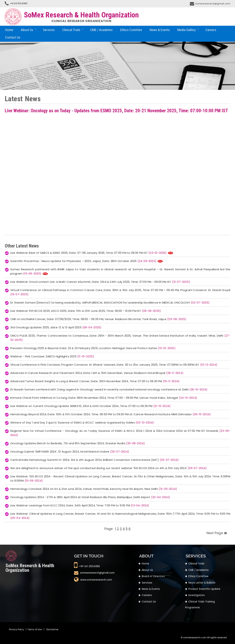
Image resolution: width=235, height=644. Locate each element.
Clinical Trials (71, 30)
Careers (211, 30)
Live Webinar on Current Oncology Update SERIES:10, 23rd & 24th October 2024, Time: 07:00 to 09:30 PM (91, 406)
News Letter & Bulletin (202, 583)
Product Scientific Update (204, 589)
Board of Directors (153, 576)
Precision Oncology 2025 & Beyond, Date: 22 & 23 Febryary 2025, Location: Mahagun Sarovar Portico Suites (93, 348)
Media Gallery (187, 30)
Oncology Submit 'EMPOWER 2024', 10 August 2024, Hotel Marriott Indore (70, 452)
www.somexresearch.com (96, 580)
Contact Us (13, 37)
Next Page (215, 533)
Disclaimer (52, 629)
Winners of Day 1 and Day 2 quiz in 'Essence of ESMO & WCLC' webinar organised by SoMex (82, 423)
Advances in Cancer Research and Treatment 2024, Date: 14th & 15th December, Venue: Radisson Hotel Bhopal (97, 373)
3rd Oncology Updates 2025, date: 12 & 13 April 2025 (56, 327)
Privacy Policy (17, 629)
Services (49, 30)
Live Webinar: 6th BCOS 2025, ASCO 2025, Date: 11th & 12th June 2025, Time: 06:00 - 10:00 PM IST (86, 311)
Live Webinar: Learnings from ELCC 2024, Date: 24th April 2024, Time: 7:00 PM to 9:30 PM (80, 505)
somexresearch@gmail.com (213, 4)
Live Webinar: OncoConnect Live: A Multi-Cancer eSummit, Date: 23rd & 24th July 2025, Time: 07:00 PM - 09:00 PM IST (100, 282)
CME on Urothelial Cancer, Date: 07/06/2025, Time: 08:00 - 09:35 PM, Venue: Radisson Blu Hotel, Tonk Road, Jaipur (98, 319)
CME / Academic (101, 30)
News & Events (160, 30)
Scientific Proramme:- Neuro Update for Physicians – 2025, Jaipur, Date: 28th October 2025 (84, 261)
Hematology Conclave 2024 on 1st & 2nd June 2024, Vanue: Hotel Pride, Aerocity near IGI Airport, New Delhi (94, 489)
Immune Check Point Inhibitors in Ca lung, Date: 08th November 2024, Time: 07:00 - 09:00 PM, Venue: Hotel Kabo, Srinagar (104, 398)
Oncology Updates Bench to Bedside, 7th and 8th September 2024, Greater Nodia (78, 443)
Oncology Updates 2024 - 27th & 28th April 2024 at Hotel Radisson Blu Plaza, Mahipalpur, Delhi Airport (90, 497)
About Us (27, 30)
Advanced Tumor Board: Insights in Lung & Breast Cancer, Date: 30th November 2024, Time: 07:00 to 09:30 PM (95, 381)
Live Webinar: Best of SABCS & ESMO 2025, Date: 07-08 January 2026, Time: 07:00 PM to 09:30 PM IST (89, 253)
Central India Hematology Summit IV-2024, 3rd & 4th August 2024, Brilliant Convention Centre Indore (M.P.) (95, 460)
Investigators (197, 595)
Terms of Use (35, 629)
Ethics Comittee (131, 30)
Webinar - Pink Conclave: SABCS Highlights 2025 (52, 356)
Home (9, 30)
